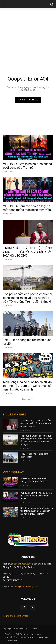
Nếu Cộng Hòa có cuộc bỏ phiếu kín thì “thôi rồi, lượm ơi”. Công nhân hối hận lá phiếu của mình (28, 386)
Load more (28, 399)
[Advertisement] (28, 38)
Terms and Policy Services (16, 616)
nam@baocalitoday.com (26, 587)
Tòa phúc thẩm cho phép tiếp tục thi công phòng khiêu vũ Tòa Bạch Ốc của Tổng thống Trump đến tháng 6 (28, 298)
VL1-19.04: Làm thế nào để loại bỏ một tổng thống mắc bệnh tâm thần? (28, 208)
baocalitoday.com (22, 564)
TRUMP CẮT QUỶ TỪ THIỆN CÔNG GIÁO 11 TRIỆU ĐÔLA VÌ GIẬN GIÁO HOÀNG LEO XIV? (28, 252)
